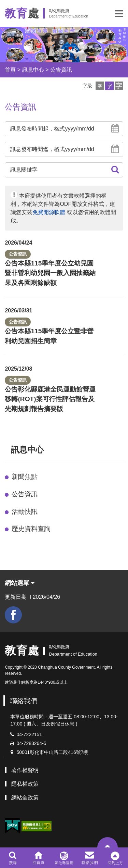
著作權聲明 (25, 770)
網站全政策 (25, 798)
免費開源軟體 (49, 212)
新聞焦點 (25, 477)
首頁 (10, 70)
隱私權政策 (25, 784)
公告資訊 (61, 70)
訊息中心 (33, 70)
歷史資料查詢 (31, 529)
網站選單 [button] (20, 583)
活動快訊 (25, 512)
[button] (119, 13)
